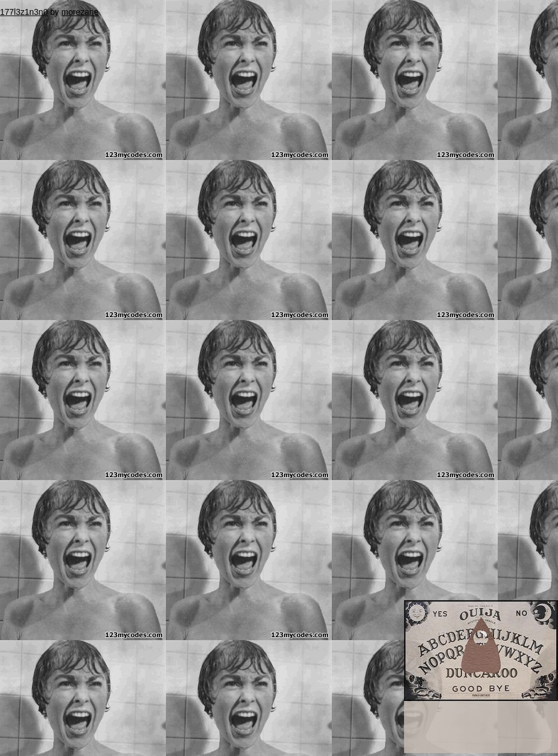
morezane (80, 12)
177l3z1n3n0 (24, 12)
